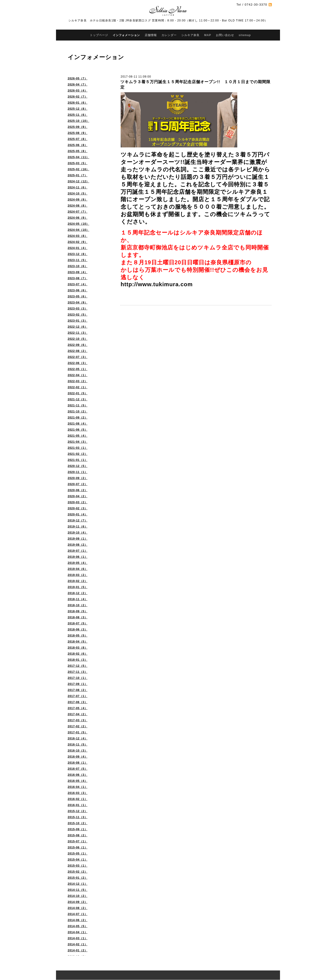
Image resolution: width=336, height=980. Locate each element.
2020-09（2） (78, 478)
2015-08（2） (78, 835)
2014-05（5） (78, 926)
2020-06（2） (78, 490)
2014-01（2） (78, 950)
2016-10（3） (78, 751)
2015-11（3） (78, 817)
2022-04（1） (78, 375)
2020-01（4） (78, 514)
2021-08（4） (78, 424)
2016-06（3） (78, 775)
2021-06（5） (78, 430)
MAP (208, 35)
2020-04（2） (78, 496)
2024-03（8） (78, 236)
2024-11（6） (78, 187)
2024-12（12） (78, 181)
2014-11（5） (78, 890)
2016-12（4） (78, 738)
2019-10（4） (78, 533)
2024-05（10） (78, 224)
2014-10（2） (78, 896)
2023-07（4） (78, 284)
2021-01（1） (78, 460)
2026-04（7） (78, 85)
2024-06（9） (78, 218)
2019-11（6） (78, 527)
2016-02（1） (78, 799)
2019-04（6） (78, 569)
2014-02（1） (78, 944)
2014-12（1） (78, 884)
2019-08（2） (78, 545)
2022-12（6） (78, 327)
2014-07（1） (78, 914)
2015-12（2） (78, 811)
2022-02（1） (78, 387)
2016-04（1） (78, 787)
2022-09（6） (78, 345)
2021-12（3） (78, 399)
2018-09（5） (78, 611)
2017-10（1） (78, 678)
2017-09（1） (78, 684)
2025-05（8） (78, 151)
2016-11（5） (78, 745)
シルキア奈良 (190, 35)
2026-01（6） (78, 103)
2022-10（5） (78, 339)
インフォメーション (126, 35)
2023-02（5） (78, 315)
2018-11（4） (78, 599)
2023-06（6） (78, 290)
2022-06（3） (78, 363)
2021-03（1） (78, 448)
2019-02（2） (78, 581)
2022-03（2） (78, 381)
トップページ (99, 35)
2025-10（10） (78, 121)
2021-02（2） (78, 454)
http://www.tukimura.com (157, 284)
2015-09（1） (78, 829)
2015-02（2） (78, 872)
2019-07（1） (78, 551)
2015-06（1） (78, 847)
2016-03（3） (78, 793)
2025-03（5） (78, 163)
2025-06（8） (78, 145)
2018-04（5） (78, 642)
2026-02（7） (78, 97)
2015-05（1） (78, 854)
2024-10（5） (78, 194)
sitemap (245, 35)
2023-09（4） (78, 272)
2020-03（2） (78, 502)
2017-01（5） (78, 732)
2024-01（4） (78, 248)
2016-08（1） (78, 763)
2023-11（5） (78, 260)
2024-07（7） (78, 212)
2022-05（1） (78, 369)
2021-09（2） (78, 418)
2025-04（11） (78, 157)
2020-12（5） (78, 466)
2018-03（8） (78, 648)
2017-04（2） (78, 714)
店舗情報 (151, 35)
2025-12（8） (78, 109)
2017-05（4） (78, 708)
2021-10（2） (78, 412)
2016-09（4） (78, 757)
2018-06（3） (78, 630)
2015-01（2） (78, 878)
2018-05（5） (78, 636)
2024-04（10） (78, 230)
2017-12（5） (78, 666)
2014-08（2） (78, 908)
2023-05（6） (78, 296)
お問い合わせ (225, 35)
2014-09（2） (78, 902)
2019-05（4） (78, 563)
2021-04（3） (78, 442)
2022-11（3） (78, 333)
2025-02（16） (78, 169)
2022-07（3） (78, 357)
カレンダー (169, 35)
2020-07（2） (78, 484)
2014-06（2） (78, 920)
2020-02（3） (78, 508)
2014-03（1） (78, 938)
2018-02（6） (78, 654)
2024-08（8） (78, 206)
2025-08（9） (78, 133)
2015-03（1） (78, 866)
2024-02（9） (78, 242)
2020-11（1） (78, 472)
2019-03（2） (78, 575)
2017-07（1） (78, 696)
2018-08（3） (78, 617)
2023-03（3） (78, 309)
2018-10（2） (78, 605)
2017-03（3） (78, 720)
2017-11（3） (78, 672)
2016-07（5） (78, 769)
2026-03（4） (78, 91)
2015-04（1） (78, 860)
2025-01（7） (78, 175)
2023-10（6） (78, 266)
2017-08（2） (78, 690)
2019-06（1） (78, 557)
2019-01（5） (78, 587)
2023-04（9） (78, 303)
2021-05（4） (78, 436)
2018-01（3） (78, 660)
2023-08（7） (78, 278)
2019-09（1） (78, 539)
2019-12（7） (78, 521)
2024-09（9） (78, 200)
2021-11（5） (78, 405)
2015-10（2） (78, 823)
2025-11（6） (78, 115)
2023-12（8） (78, 254)
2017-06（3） (78, 702)
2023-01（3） (78, 321)
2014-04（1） (78, 932)
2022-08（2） (78, 351)
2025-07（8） (78, 139)
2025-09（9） (78, 127)
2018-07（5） (78, 623)
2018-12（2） (78, 593)
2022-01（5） (78, 393)
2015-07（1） (78, 841)
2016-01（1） (78, 805)
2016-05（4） (78, 781)
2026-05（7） (78, 78)
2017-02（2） (78, 726)
